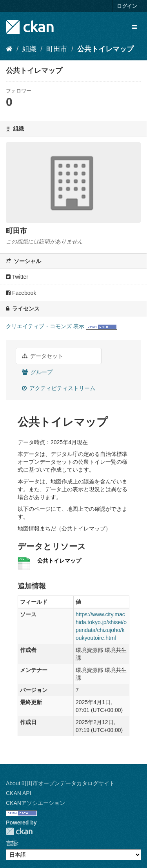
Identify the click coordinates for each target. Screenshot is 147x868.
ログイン (127, 6)
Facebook (21, 293)
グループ (37, 372)
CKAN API (19, 793)
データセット (43, 356)
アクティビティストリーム (59, 388)
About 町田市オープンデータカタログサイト (60, 783)
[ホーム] (9, 49)
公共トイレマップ (105, 49)
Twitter (17, 277)
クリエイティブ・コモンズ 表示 (45, 326)
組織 (29, 49)
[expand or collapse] (134, 27)
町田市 (57, 49)
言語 (11, 843)
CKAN (19, 831)
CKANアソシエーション (35, 803)
